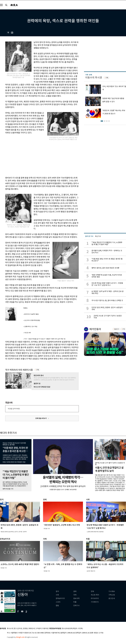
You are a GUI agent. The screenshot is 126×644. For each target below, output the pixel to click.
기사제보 (112, 591)
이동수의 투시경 (94, 78)
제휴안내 (32, 629)
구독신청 (112, 595)
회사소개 (10, 629)
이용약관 (45, 629)
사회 (57, 595)
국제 (75, 595)
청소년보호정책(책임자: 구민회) (72, 629)
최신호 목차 (95, 595)
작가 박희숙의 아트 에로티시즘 (19, 370)
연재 (92, 591)
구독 (38, 370)
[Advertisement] (30, 158)
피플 (75, 602)
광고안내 (112, 598)
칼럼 (57, 606)
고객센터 (39, 629)
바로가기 (117, 329)
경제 (75, 591)
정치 (57, 591)
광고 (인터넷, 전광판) (21, 629)
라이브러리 (95, 598)
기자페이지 (95, 602)
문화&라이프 (60, 598)
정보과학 (76, 598)
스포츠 (58, 602)
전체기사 (76, 606)
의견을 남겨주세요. (14, 409)
